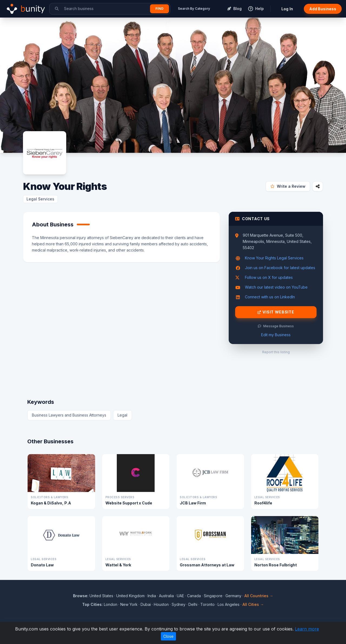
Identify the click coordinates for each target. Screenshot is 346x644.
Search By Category (194, 9)
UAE (180, 596)
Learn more (307, 629)
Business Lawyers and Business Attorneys (69, 415)
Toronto (207, 604)
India (152, 596)
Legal (122, 415)
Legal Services (40, 199)
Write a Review (288, 186)
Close (168, 636)
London (111, 604)
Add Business (323, 9)
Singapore (213, 596)
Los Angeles (229, 604)
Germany (233, 596)
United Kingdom (130, 596)
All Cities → (253, 604)
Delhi (193, 604)
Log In (287, 9)
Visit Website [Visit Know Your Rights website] (276, 312)
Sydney (179, 604)
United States (101, 596)
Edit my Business (276, 335)
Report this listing (276, 352)
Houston (161, 604)
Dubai (146, 604)
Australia (166, 596)
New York (129, 604)
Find (159, 9)
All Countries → (259, 596)
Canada (194, 596)
